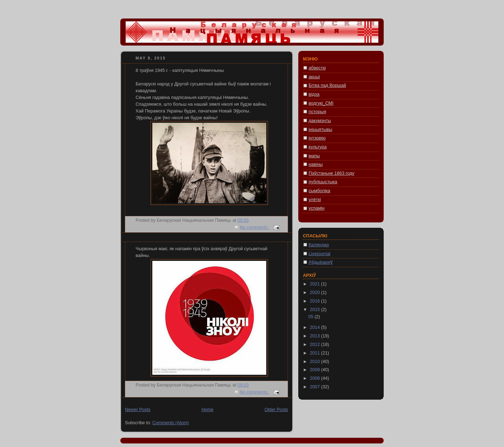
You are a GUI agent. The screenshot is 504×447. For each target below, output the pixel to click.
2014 (316, 327)
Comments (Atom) (170, 423)
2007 (316, 387)
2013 (316, 336)
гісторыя (317, 112)
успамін (317, 208)
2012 (316, 345)
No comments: (255, 227)
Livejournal (319, 254)
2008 (316, 378)
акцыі (314, 77)
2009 (316, 370)
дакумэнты (320, 121)
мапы (314, 156)
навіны (316, 164)
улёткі (315, 200)
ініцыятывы (320, 130)
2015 (316, 310)
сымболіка (319, 191)
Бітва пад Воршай (327, 85)
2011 (316, 353)
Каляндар (319, 245)
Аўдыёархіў (321, 262)
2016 (316, 301)
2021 (316, 284)
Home (208, 410)
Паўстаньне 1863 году (332, 173)
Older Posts (276, 410)
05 (311, 317)
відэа (314, 94)
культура (318, 147)
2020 (316, 293)
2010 (316, 362)
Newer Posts (138, 410)
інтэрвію (317, 138)
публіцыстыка (323, 182)
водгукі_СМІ (321, 103)
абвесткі (317, 68)
